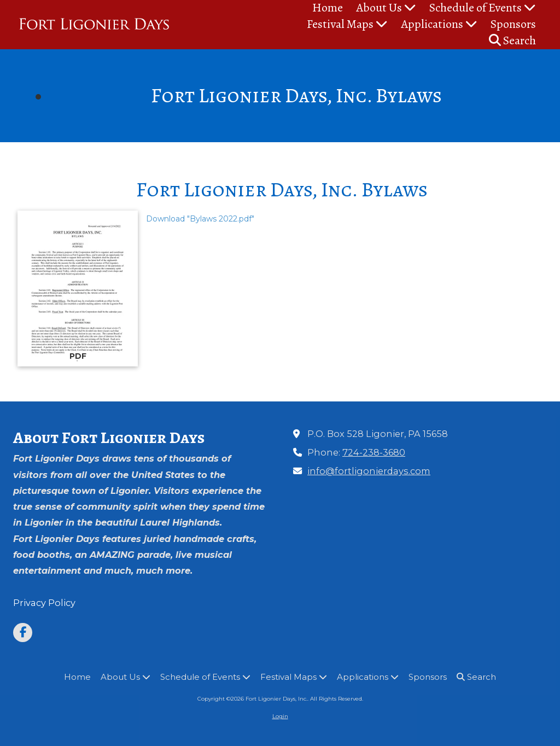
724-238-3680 (374, 452)
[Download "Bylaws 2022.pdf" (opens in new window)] (78, 289)
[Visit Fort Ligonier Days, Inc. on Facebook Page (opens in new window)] (23, 633)
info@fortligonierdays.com (369, 471)
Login (280, 716)
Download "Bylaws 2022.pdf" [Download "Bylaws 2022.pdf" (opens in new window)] (200, 219)
